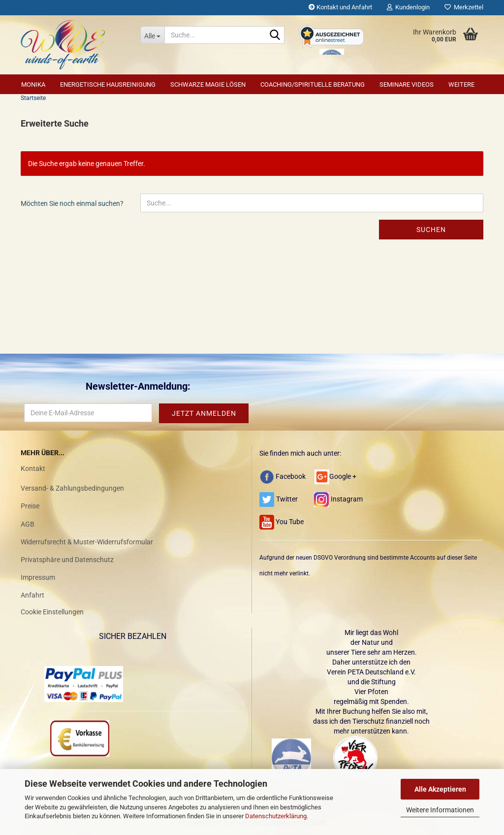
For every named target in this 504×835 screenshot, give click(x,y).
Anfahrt (32, 595)
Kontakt (33, 468)
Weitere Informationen (440, 810)
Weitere (461, 84)
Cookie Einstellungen (52, 612)
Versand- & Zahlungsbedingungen (72, 488)
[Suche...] (152, 35)
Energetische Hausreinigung (108, 84)
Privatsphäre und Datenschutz (67, 560)
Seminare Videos (407, 84)
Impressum (38, 577)
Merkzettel (464, 7)
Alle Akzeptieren (440, 789)
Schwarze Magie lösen (208, 84)
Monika (33, 84)
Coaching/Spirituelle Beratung (313, 84)
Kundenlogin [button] (408, 7)
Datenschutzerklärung (276, 816)
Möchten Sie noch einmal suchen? (72, 203)
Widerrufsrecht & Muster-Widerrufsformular (87, 542)
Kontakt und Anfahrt (340, 7)
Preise (30, 506)
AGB (28, 524)
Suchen (431, 230)
